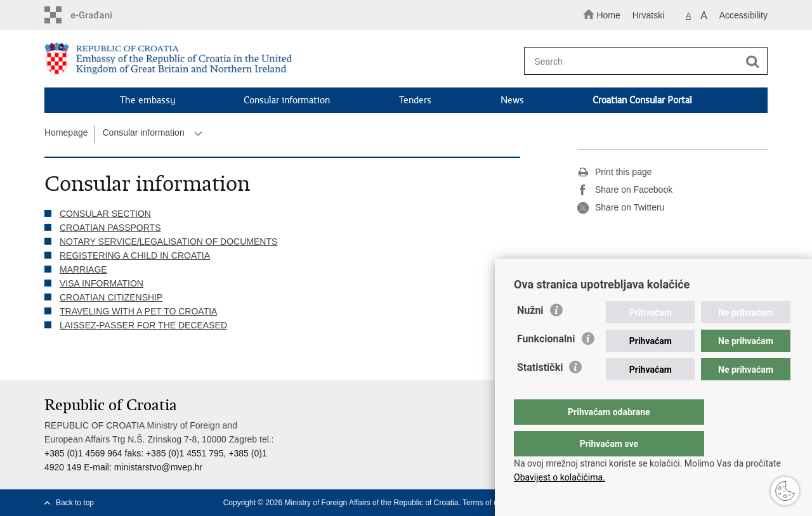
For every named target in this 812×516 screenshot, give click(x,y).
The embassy (147, 100)
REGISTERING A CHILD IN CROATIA (135, 255)
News (512, 100)
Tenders (415, 100)
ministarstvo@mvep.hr (158, 467)
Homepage (66, 132)
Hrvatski (649, 15)
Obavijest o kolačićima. (560, 477)
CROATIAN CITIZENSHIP (111, 297)
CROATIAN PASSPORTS (110, 228)
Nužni (530, 336)
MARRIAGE (83, 269)
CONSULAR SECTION (105, 214)
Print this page (615, 172)
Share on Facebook (625, 190)
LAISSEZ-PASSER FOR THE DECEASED (143, 325)
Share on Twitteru (621, 208)
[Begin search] (752, 61)
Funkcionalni (546, 364)
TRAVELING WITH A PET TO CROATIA (138, 311)
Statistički (540, 393)
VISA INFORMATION (101, 283)
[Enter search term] (640, 61)
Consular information (287, 100)
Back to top (75, 503)
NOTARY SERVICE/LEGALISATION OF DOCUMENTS (168, 242)
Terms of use (484, 503)
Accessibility (743, 15)
